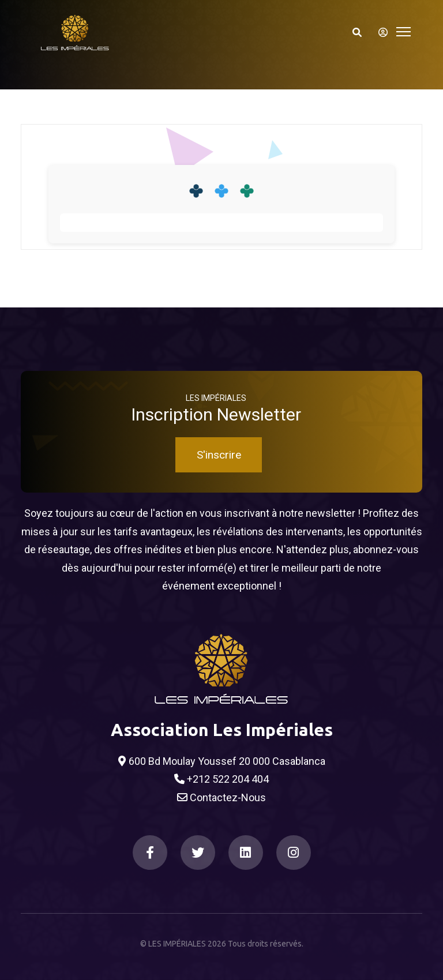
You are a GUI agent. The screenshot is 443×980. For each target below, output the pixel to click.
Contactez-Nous (221, 798)
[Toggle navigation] (403, 30)
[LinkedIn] (246, 853)
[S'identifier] (380, 32)
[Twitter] (198, 853)
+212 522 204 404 (221, 779)
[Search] (357, 32)
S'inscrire (219, 455)
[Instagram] (294, 853)
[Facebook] (150, 853)
